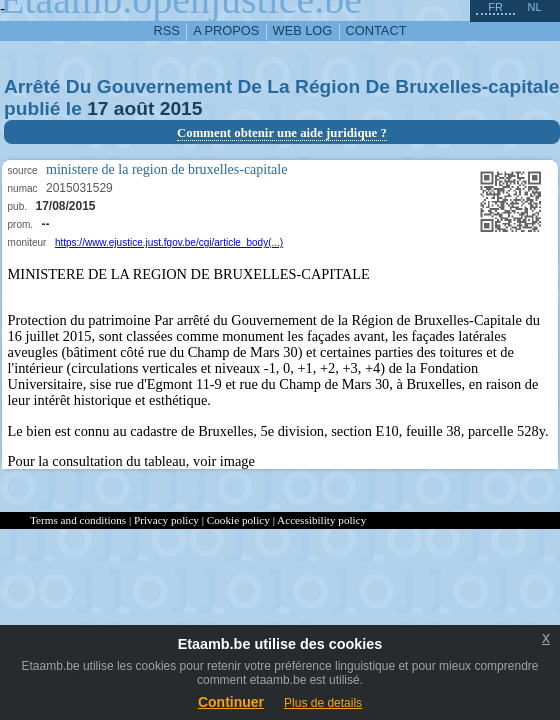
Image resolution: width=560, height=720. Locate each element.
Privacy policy (166, 520)
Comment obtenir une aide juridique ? (282, 133)
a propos (226, 30)
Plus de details (323, 703)
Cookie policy (238, 520)
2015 (181, 108)
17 (97, 108)
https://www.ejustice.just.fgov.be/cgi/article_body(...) (169, 242)
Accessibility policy (321, 520)
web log (303, 30)
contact (376, 30)
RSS (167, 30)
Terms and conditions (78, 520)
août (134, 108)
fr (495, 7)
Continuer (231, 702)
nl (534, 7)
